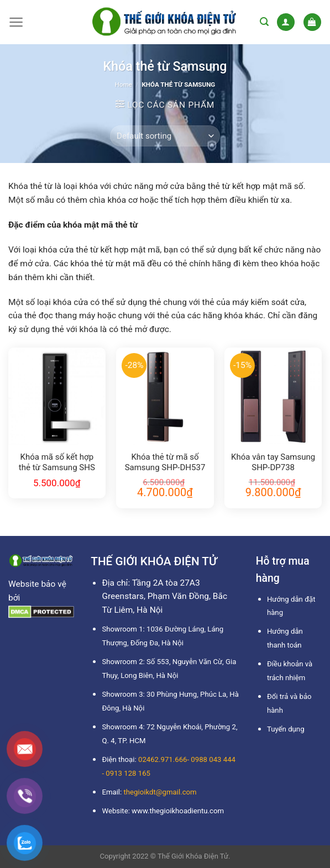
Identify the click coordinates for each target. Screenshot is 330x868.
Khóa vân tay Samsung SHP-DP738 (273, 462)
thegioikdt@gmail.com (160, 792)
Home (124, 85)
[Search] (264, 22)
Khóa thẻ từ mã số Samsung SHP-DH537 (165, 462)
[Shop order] (165, 136)
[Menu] (16, 22)
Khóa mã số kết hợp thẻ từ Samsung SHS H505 (57, 463)
